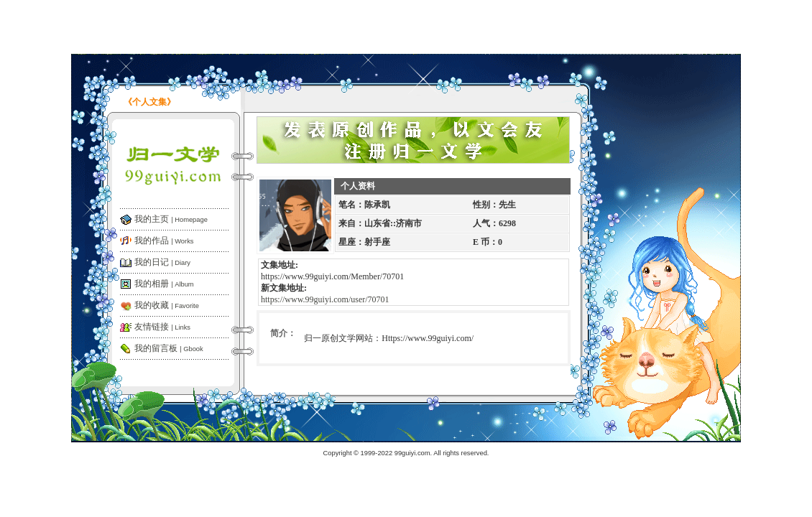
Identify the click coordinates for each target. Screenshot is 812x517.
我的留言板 (169, 348)
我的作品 (164, 241)
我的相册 (164, 284)
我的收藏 (167, 305)
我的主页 (171, 219)
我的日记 (162, 262)
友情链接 (162, 327)
